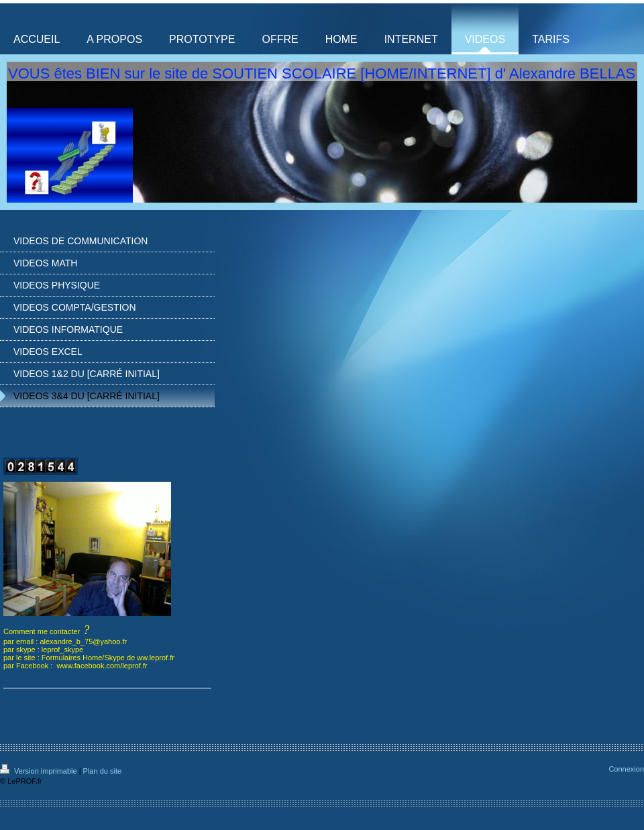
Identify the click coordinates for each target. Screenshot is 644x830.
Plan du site (102, 771)
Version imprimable (40, 771)
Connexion (626, 769)
